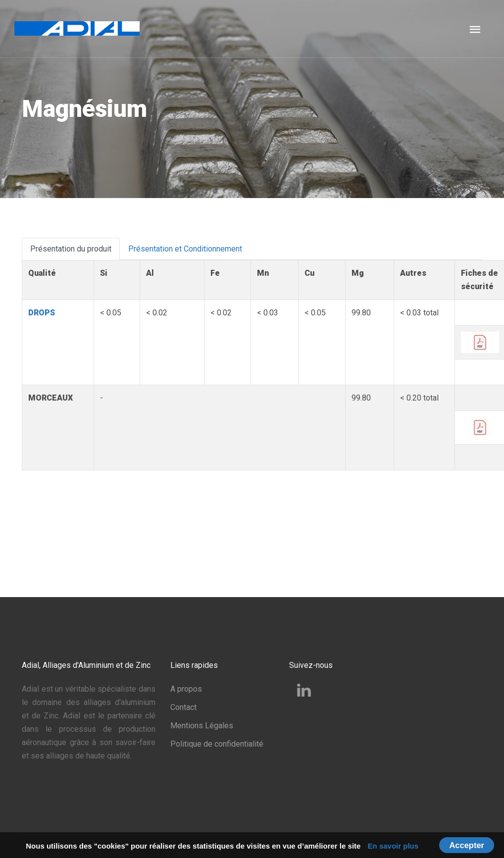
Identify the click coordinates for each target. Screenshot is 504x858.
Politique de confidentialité (217, 744)
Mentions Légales (202, 726)
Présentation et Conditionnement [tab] (185, 249)
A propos (186, 689)
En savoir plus (393, 846)
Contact (183, 707)
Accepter (467, 845)
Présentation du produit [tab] (71, 249)
